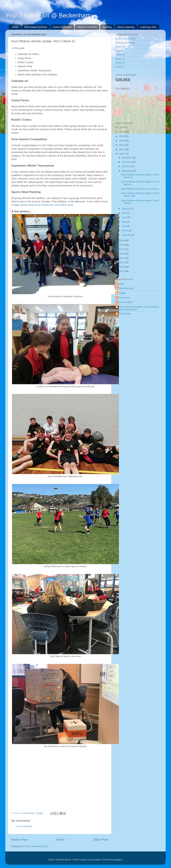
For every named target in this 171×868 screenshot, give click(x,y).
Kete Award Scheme (36, 27)
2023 (122, 141)
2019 (122, 240)
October (126, 166)
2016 (122, 254)
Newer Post (19, 840)
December (127, 158)
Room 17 (120, 51)
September (128, 171)
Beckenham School (125, 39)
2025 (122, 132)
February (127, 235)
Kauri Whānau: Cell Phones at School (140, 189)
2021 (122, 149)
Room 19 (120, 59)
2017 (122, 249)
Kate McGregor (127, 288)
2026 (122, 127)
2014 (122, 262)
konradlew (96, 860)
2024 (122, 136)
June (124, 217)
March (125, 230)
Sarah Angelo (126, 302)
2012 (122, 271)
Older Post (101, 840)
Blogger (118, 860)
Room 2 (119, 67)
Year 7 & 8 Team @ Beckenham (48, 15)
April (124, 226)
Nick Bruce (124, 298)
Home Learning (126, 27)
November (127, 162)
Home (15, 27)
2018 (122, 245)
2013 (122, 267)
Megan (122, 293)
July (124, 213)
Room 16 (120, 47)
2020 (122, 154)
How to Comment (87, 27)
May (124, 222)
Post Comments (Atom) (37, 846)
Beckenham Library (125, 43)
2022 (122, 145)
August (126, 209)
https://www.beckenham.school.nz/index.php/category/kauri (139, 308)
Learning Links (148, 27)
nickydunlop (125, 313)
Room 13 (120, 63)
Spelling (107, 27)
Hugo (122, 284)
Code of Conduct (62, 27)
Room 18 (120, 55)
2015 (122, 258)
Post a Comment (24, 826)
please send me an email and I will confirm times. (47, 205)
